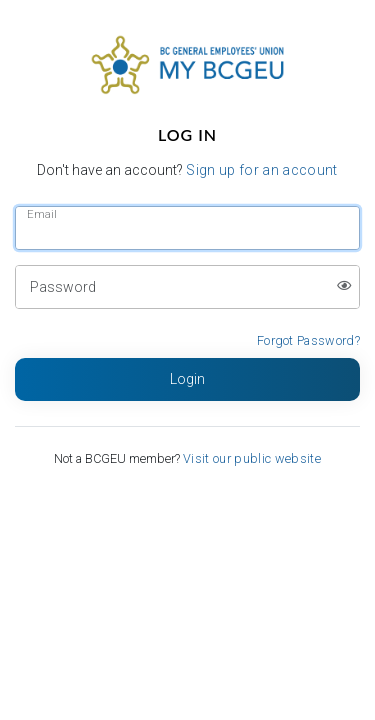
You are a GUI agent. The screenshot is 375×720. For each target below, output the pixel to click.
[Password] (187, 287)
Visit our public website (252, 458)
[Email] (187, 228)
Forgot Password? (308, 340)
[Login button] (187, 379)
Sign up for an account (261, 170)
